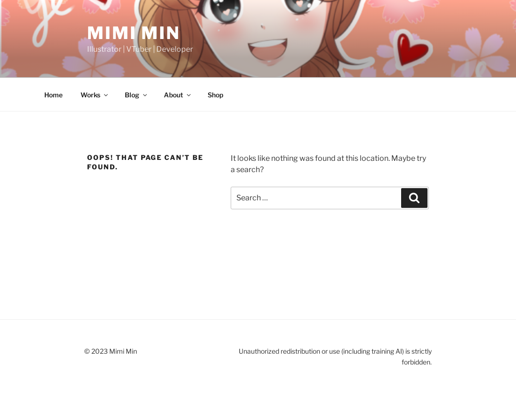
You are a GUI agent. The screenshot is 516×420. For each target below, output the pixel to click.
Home (53, 95)
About (178, 95)
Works (95, 95)
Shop (215, 95)
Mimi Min (134, 33)
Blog (137, 95)
